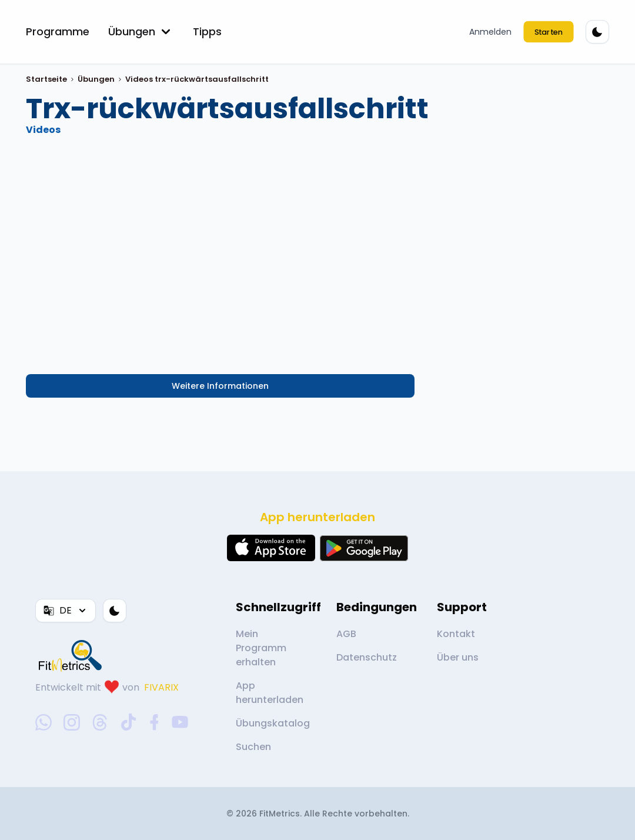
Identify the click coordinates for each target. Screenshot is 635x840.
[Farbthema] (597, 32)
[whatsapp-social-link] (44, 722)
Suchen (253, 747)
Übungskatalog (273, 723)
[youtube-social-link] (180, 722)
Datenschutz (367, 657)
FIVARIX (161, 687)
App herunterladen (270, 693)
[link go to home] (73, 655)
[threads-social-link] (100, 722)
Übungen (141, 32)
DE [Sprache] (66, 610)
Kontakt (456, 634)
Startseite (46, 79)
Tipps (207, 31)
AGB (346, 634)
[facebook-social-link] (154, 722)
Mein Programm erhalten (261, 648)
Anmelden (490, 32)
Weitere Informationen (220, 386)
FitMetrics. (282, 814)
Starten (549, 32)
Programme (58, 31)
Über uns (458, 657)
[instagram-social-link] (72, 722)
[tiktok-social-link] (128, 722)
